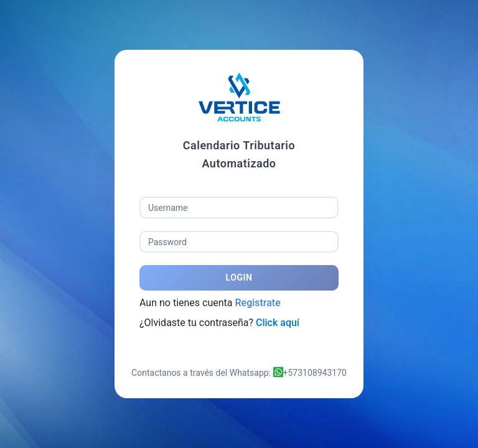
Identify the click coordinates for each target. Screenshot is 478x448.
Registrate (257, 303)
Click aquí (278, 323)
